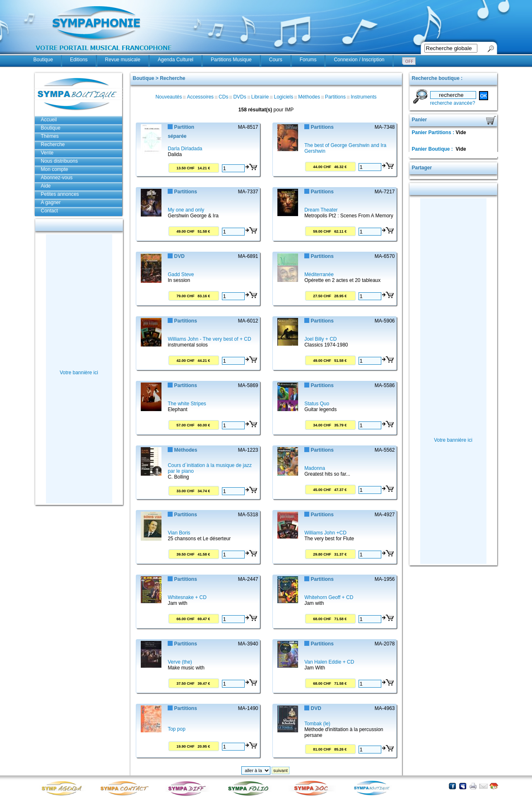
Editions (79, 60)
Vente (47, 153)
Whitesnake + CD (187, 597)
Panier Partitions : (434, 132)
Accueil (49, 120)
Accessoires (200, 97)
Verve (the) (180, 662)
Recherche (53, 144)
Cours (276, 60)
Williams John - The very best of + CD (209, 339)
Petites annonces (60, 194)
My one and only (186, 210)
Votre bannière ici (79, 373)
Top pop (177, 729)
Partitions (335, 97)
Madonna (315, 468)
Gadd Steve (181, 274)
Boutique (43, 60)
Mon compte (55, 169)
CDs (223, 97)
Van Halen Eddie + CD (329, 662)
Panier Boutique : (433, 149)
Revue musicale (123, 60)
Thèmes (50, 136)
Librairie (260, 97)
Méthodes (309, 97)
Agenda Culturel (176, 60)
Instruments (364, 97)
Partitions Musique (231, 60)
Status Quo (317, 404)
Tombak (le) (317, 724)
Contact (49, 211)
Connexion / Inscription (359, 60)
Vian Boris (179, 533)
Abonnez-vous (57, 178)
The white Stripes (187, 404)
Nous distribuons (59, 161)
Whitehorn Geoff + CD (329, 597)
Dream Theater (321, 210)
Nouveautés (169, 97)
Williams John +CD (325, 533)
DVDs (240, 97)
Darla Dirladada (185, 149)
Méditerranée (319, 274)
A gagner (51, 202)
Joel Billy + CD (320, 339)
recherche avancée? (453, 103)
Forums (308, 60)
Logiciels (283, 97)
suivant (280, 770)
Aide (46, 186)
